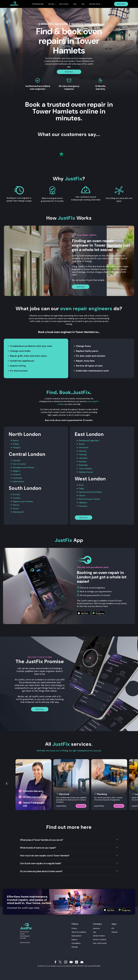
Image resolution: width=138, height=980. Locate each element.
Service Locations (100, 939)
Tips (94, 932)
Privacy (74, 928)
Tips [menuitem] (83, 4)
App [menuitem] (75, 4)
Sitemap (75, 947)
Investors (96, 928)
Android (114, 932)
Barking (82, 440)
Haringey (17, 447)
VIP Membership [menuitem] (38, 4)
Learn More (61, 806)
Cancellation (76, 943)
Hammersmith (85, 492)
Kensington (18, 467)
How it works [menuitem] (64, 4)
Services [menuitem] (51, 4)
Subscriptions (76, 936)
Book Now (121, 4)
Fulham (99, 492)
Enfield (16, 444)
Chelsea (30, 467)
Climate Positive (99, 936)
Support (74, 939)
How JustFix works (100, 943)
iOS (113, 928)
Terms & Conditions (79, 932)
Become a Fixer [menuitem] (95, 4)
